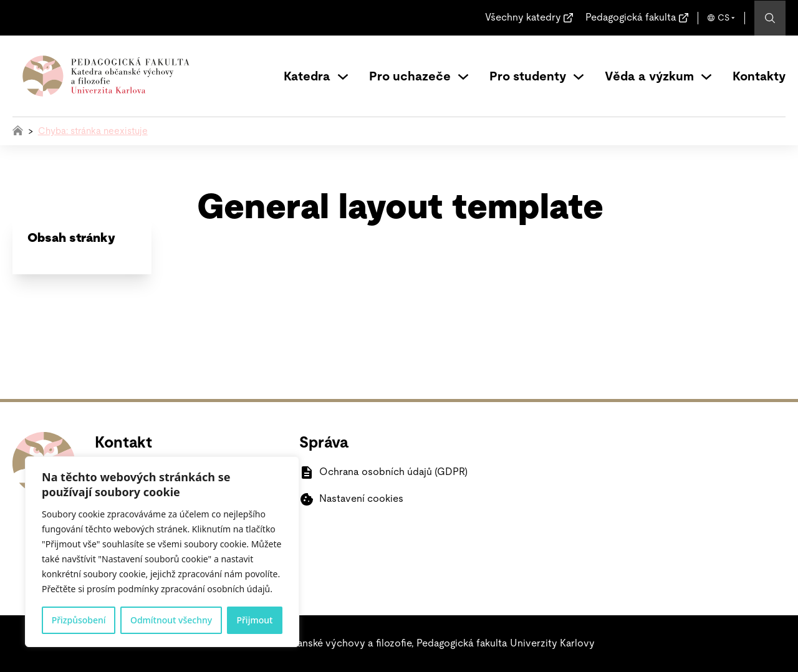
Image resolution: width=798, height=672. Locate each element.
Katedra (307, 77)
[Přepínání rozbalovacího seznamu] (343, 77)
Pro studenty (528, 77)
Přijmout (254, 620)
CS (723, 18)
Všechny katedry (523, 17)
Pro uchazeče (410, 77)
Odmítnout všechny (171, 620)
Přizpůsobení (79, 620)
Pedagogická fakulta (631, 17)
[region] (162, 552)
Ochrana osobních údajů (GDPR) (393, 472)
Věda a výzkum (649, 77)
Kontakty (759, 77)
